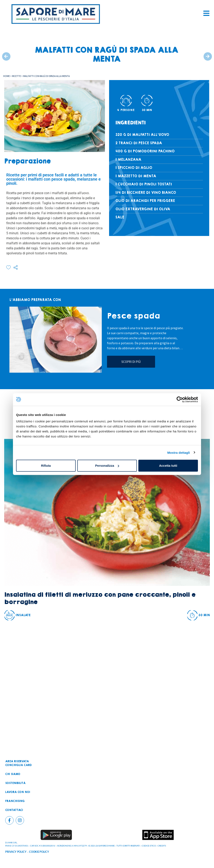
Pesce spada (133, 316)
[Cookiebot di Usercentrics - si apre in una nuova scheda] (180, 399)
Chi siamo (13, 774)
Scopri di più (131, 362)
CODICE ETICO (149, 846)
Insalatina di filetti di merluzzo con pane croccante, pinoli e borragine (100, 598)
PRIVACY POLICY (16, 852)
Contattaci (14, 810)
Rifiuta (46, 466)
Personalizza (107, 466)
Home (6, 76)
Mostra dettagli (178, 452)
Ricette (17, 76)
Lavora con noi (18, 792)
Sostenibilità (15, 783)
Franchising (15, 801)
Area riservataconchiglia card (18, 763)
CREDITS (162, 846)
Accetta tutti (168, 466)
